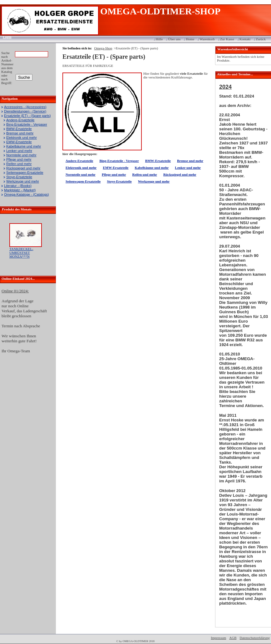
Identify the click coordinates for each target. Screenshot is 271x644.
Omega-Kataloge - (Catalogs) (27, 194)
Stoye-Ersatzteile (19, 177)
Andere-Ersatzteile (20, 120)
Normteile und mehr (21, 155)
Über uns (174, 39)
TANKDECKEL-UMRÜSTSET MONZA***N (21, 253)
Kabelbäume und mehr (24, 146)
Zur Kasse (227, 39)
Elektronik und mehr (22, 138)
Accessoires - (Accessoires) (25, 107)
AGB (233, 638)
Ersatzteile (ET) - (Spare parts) (27, 116)
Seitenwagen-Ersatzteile (25, 173)
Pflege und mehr (19, 159)
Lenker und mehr (19, 151)
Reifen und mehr (19, 164)
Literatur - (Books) (18, 186)
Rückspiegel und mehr (23, 168)
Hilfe (159, 39)
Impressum (218, 638)
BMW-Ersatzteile (19, 129)
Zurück (261, 39)
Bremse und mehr (20, 133)
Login (5, 37)
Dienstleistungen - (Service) (25, 111)
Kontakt (245, 39)
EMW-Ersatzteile (19, 142)
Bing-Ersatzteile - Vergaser (27, 124)
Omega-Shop (103, 48)
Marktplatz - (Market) (20, 190)
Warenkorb (207, 39)
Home (190, 39)
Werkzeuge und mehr (23, 181)
